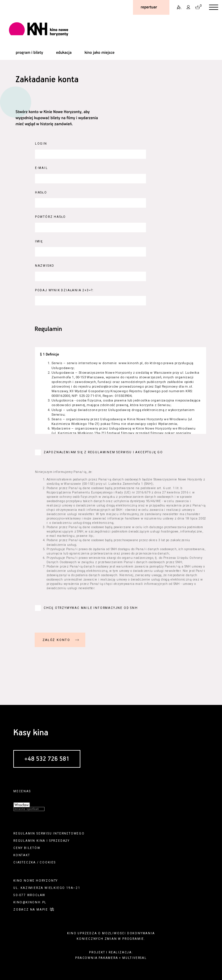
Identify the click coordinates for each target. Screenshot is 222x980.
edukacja (64, 53)
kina (41, 841)
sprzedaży (59, 841)
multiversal (135, 958)
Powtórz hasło (50, 217)
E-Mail (41, 168)
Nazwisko (45, 266)
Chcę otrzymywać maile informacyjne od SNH (91, 608)
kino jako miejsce (99, 53)
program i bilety (29, 53)
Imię (39, 241)
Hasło (41, 192)
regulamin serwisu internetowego (49, 833)
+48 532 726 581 (47, 759)
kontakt (22, 855)
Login (41, 144)
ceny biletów (27, 848)
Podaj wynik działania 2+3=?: (64, 290)
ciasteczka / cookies (35, 862)
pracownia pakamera (97, 958)
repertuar (149, 7)
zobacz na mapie (31, 910)
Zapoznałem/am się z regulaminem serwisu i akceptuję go (103, 452)
